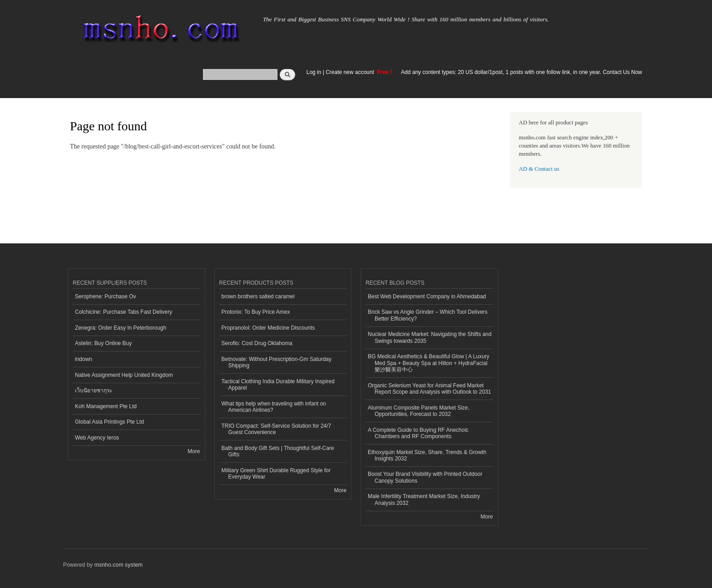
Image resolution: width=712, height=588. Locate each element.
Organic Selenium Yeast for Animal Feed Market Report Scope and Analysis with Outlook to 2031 (430, 389)
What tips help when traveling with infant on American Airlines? (274, 407)
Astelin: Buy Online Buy (103, 343)
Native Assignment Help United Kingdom (124, 375)
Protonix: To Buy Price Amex (256, 312)
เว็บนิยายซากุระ (94, 390)
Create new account (351, 72)
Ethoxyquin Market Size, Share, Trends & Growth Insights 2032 (427, 455)
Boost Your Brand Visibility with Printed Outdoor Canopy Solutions (425, 477)
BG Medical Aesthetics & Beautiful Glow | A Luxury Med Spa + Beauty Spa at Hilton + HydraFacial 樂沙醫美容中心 (429, 363)
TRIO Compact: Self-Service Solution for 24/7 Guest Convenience (277, 429)
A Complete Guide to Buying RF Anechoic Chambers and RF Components (418, 433)
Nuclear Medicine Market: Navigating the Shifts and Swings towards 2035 (430, 337)
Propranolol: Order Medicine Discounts (268, 328)
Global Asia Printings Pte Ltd (109, 422)
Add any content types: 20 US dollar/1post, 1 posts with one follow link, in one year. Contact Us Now (522, 72)
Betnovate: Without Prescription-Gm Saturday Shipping (277, 362)
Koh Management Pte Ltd (106, 406)
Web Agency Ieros (97, 438)
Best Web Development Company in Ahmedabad (427, 296)
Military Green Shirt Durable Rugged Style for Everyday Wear (276, 474)
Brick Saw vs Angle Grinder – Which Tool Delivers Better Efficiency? (428, 315)
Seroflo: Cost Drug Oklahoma (257, 343)
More (194, 451)
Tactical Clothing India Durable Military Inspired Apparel (278, 385)
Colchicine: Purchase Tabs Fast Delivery (124, 312)
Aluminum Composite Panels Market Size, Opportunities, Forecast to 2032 (419, 411)
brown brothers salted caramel (258, 296)
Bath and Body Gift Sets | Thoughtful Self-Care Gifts (278, 451)
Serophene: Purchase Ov (106, 296)
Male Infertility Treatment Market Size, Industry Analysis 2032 (424, 499)
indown (84, 359)
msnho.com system (119, 565)
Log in (314, 72)
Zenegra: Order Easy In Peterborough (121, 328)
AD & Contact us (539, 169)
